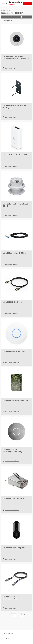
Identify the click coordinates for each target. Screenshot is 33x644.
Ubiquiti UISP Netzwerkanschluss (15, 499)
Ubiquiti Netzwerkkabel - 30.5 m (15, 253)
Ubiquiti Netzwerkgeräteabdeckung (16, 401)
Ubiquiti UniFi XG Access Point (14, 352)
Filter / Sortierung (16, 17)
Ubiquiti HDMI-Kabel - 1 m (12, 302)
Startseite (4, 11)
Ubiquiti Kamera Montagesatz (14, 548)
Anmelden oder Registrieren (12, 68)
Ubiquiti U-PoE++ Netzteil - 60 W (15, 155)
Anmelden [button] (28, 3)
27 (22, 615)
